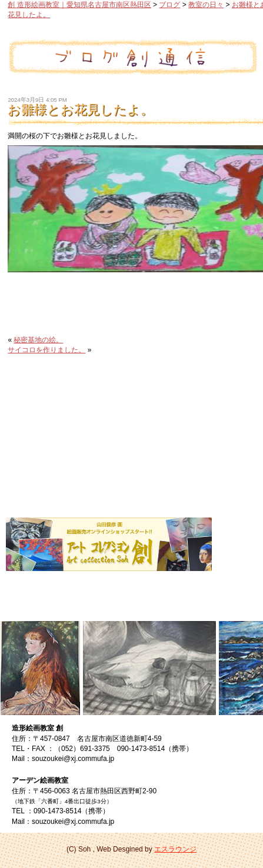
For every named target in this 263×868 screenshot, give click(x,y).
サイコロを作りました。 (46, 350)
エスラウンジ (175, 849)
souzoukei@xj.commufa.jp (73, 759)
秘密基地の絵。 (38, 340)
